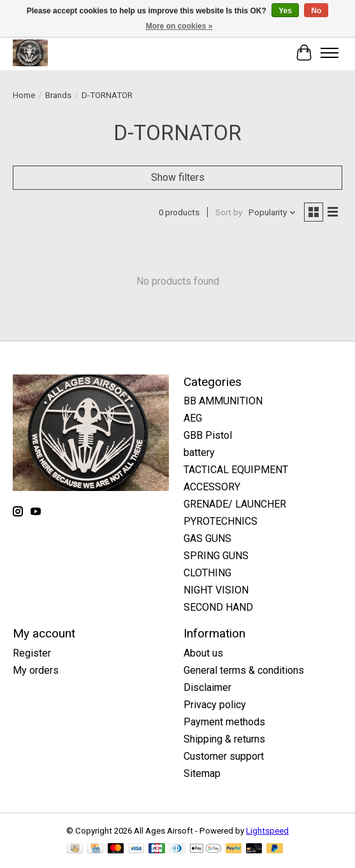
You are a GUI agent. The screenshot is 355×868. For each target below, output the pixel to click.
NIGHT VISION (216, 590)
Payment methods (224, 722)
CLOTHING (207, 573)
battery (199, 452)
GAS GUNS (207, 538)
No (316, 11)
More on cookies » (179, 26)
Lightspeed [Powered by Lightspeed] (267, 831)
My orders (36, 670)
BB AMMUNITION (223, 401)
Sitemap (202, 773)
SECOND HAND (218, 607)
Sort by (229, 212)
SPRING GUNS (216, 556)
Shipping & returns (224, 739)
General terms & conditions (244, 670)
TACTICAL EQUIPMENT (236, 470)
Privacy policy (215, 705)
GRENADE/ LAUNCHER (235, 504)
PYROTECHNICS (221, 521)
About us (203, 653)
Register (32, 653)
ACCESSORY (212, 487)
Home (24, 95)
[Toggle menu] (330, 53)
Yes (285, 11)
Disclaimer (207, 687)
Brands (58, 95)
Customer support (224, 756)
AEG (193, 418)
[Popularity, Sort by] (272, 212)
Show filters (178, 177)
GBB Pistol (208, 435)
